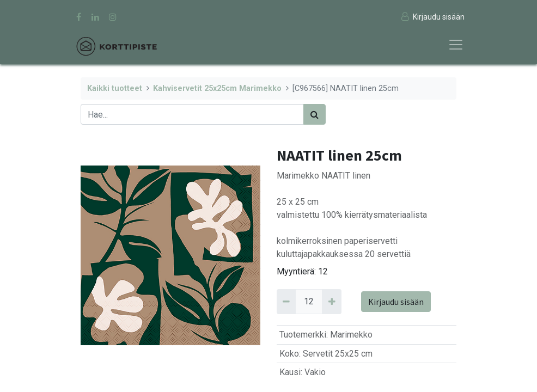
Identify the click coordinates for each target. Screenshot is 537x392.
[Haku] (315, 114)
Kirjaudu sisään (396, 302)
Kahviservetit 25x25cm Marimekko (217, 88)
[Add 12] (331, 302)
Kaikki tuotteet (115, 88)
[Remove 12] (286, 302)
